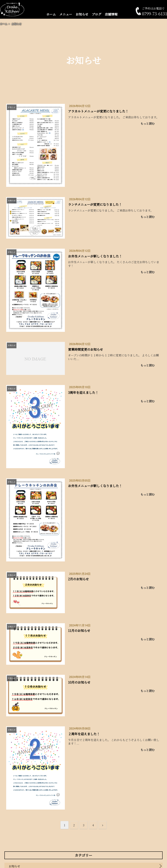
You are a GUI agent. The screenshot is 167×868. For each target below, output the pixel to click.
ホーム (51, 14)
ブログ (96, 14)
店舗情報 (111, 14)
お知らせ (82, 14)
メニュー (66, 14)
